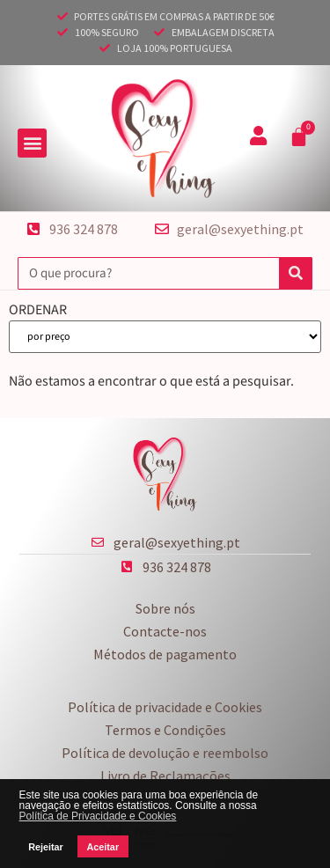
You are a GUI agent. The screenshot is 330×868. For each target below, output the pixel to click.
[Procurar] (295, 273)
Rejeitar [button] (46, 847)
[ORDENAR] (165, 337)
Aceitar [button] (103, 847)
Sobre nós (165, 608)
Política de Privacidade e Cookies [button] (98, 816)
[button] (32, 143)
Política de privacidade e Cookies (165, 707)
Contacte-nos (165, 631)
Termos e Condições (165, 730)
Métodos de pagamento (165, 654)
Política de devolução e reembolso (165, 753)
